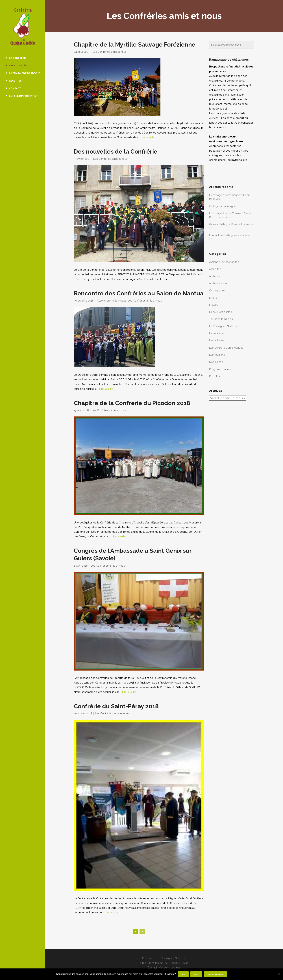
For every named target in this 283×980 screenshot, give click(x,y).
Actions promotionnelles (112, 301)
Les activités (217, 340)
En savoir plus (215, 974)
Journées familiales (221, 319)
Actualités (215, 269)
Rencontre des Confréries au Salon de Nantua (139, 293)
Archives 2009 (218, 283)
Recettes (215, 376)
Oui (183, 974)
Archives (215, 276)
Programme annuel (221, 369)
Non (196, 974)
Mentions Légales (170, 967)
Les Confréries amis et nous (109, 52)
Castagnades (217, 290)
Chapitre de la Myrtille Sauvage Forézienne (135, 45)
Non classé (216, 362)
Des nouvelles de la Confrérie (116, 152)
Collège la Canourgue (223, 206)
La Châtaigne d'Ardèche (224, 326)
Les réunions (217, 355)
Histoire (214, 305)
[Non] (278, 974)
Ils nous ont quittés (221, 312)
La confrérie (216, 333)
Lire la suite (148, 137)
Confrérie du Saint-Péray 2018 (116, 706)
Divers (213, 298)
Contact (152, 967)
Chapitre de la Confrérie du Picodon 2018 (132, 403)
